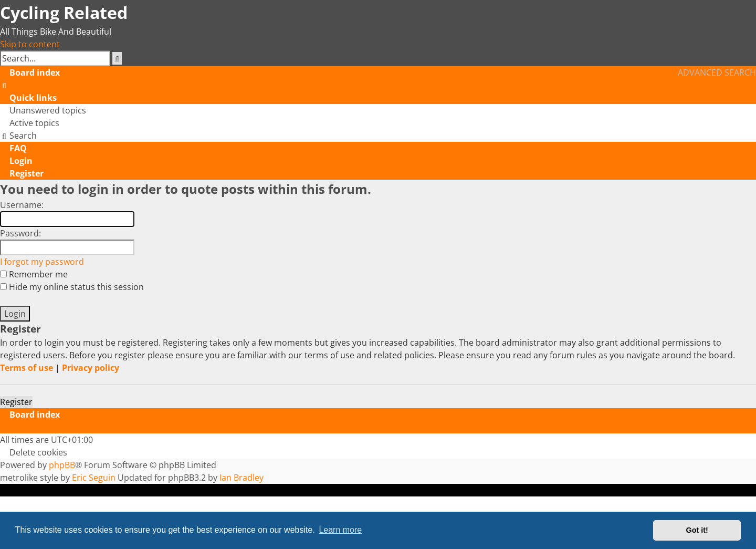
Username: (22, 205)
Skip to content (30, 44)
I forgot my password (42, 262)
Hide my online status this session (72, 287)
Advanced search (717, 72)
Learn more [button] (340, 530)
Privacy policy (91, 368)
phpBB (62, 465)
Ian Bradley (241, 478)
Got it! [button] (697, 530)
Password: (20, 233)
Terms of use (27, 368)
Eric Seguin (94, 478)
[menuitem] (5, 85)
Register (16, 402)
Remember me (34, 274)
